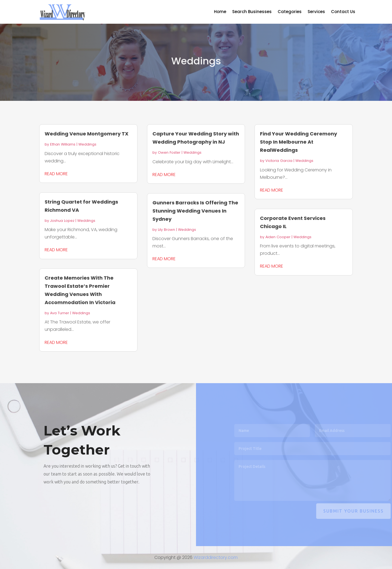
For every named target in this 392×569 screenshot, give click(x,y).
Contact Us (343, 12)
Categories (290, 12)
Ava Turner (60, 313)
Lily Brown (166, 230)
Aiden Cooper (278, 237)
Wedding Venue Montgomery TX (87, 134)
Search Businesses (252, 12)
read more (56, 174)
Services (316, 12)
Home (220, 12)
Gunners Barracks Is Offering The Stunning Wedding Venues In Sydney (195, 211)
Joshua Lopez (62, 221)
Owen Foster (169, 152)
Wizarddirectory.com (216, 557)
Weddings (87, 144)
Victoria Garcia (279, 161)
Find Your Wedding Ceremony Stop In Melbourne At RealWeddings (298, 142)
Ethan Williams (63, 144)
